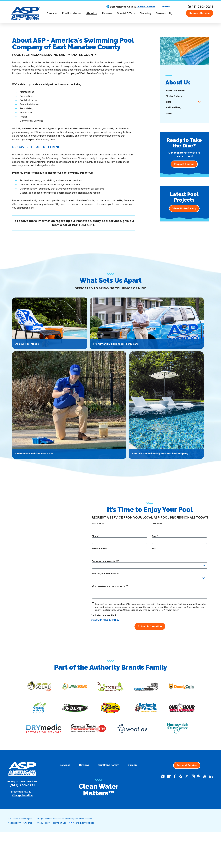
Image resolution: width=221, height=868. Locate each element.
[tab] (199, 102)
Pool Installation (72, 13)
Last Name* (158, 524)
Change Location (146, 7)
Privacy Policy (172, 610)
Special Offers (126, 13)
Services (52, 13)
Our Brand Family (108, 765)
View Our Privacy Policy (105, 620)
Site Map (28, 823)
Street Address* (100, 549)
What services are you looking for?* (110, 586)
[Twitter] (187, 776)
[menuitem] (52, 13)
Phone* (96, 536)
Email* (155, 536)
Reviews (107, 13)
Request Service (200, 13)
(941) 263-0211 (200, 7)
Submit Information (150, 626)
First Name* (98, 524)
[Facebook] (175, 776)
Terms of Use (60, 823)
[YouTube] (205, 776)
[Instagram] (193, 776)
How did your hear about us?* (107, 574)
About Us (92, 13)
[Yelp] (181, 776)
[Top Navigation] (115, 13)
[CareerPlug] (163, 776)
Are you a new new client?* (106, 561)
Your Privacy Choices (84, 823)
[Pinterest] (199, 776)
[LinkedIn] (211, 776)
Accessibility (14, 823)
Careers (165, 7)
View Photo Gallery (184, 208)
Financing (145, 13)
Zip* (154, 549)
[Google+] (169, 776)
